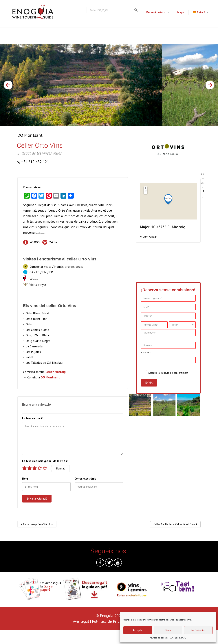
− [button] (146, 192)
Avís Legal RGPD (178, 638)
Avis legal (81, 621)
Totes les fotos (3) (203, 163)
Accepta (138, 630)
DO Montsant (30, 135)
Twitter (109, 563)
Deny (168, 630)
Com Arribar (150, 237)
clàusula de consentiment (174, 373)
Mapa (181, 12)
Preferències (198, 630)
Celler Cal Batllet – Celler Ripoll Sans (174, 524)
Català (199, 12)
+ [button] (146, 188)
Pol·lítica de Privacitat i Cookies (119, 621)
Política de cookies (159, 638)
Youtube (118, 563)
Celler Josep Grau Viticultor (38, 524)
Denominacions (156, 12)
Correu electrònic (86, 479)
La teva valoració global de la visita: (45, 461)
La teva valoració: (33, 418)
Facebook (100, 563)
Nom (26, 479)
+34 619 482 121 (35, 162)
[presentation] (28, 637)
